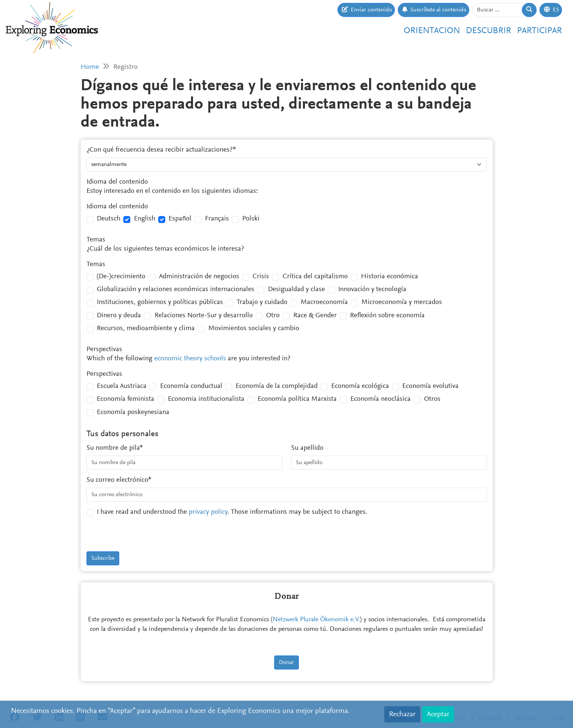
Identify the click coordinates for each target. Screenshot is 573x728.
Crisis (261, 277)
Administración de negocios (199, 277)
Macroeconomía (324, 302)
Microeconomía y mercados (402, 302)
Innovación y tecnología (372, 289)
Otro (273, 316)
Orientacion (432, 31)
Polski (251, 219)
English (145, 219)
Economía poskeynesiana (133, 412)
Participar (540, 31)
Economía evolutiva (430, 386)
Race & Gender (315, 316)
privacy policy (208, 512)
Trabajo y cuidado (262, 302)
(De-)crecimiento (121, 277)
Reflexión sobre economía (387, 316)
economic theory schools (190, 359)
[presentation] (142, 537)
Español (180, 219)
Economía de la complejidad (277, 386)
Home (90, 67)
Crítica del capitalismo (315, 277)
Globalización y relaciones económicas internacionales (176, 289)
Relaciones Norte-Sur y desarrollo (204, 316)
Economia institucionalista (206, 399)
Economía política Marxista (297, 399)
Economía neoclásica (381, 399)
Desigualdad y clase (296, 289)
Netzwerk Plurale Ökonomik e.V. (316, 620)
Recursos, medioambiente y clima (146, 328)
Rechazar (402, 714)
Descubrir (489, 31)
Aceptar (438, 714)
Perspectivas (104, 349)
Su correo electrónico (117, 480)
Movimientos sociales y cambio (254, 328)
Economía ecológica (360, 386)
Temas (96, 240)
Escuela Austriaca (122, 386)
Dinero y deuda (119, 316)
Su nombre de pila (113, 448)
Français (217, 219)
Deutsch (109, 219)
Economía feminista (125, 399)
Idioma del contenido (117, 182)
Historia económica (390, 277)
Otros (432, 399)
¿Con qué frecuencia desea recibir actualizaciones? (160, 150)
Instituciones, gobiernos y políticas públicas (160, 302)
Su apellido (307, 448)
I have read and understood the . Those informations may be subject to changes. (232, 512)
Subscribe (103, 558)
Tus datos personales (122, 434)
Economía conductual (191, 386)
